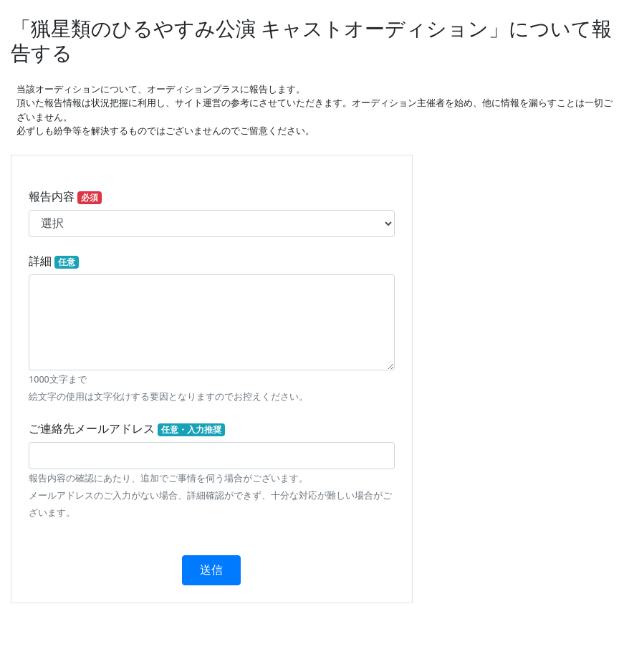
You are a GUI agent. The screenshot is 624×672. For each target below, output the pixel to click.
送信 (211, 570)
